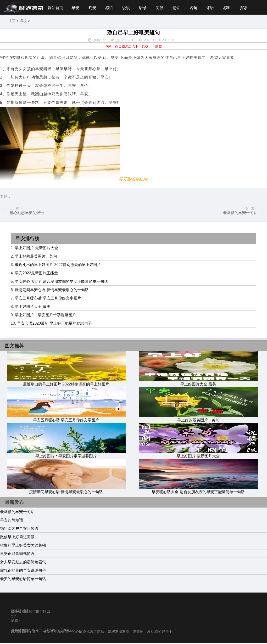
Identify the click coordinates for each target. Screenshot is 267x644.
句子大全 (63, 631)
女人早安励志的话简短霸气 (23, 563)
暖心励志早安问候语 (27, 214)
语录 (145, 8)
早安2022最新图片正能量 (36, 274)
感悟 (111, 8)
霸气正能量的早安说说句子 (23, 571)
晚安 (93, 8)
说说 (128, 8)
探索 (249, 8)
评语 (215, 8)
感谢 (232, 8)
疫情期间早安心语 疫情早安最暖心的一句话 (52, 291)
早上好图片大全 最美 (33, 308)
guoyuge (100, 41)
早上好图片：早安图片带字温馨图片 (45, 316)
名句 (197, 8)
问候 (163, 8)
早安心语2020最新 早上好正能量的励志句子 (54, 325)
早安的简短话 (11, 521)
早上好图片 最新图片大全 (36, 249)
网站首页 (56, 8)
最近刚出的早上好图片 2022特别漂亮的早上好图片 (58, 266)
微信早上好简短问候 (17, 538)
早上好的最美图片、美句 (36, 257)
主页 (12, 22)
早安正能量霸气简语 (17, 555)
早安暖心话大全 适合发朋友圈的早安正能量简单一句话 (61, 283)
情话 (180, 8)
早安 (76, 8)
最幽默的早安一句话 (240, 214)
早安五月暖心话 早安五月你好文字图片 (48, 299)
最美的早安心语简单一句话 (23, 580)
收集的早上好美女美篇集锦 (23, 546)
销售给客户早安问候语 (19, 529)
